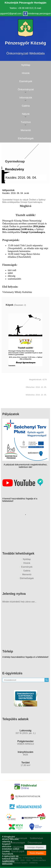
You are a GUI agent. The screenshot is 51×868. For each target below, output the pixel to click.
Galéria (27, 571)
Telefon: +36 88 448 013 (21, 8)
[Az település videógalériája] (23, 486)
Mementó (27, 574)
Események (27, 567)
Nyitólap (27, 559)
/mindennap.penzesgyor (37, 14)
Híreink (27, 563)
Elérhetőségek (27, 578)
